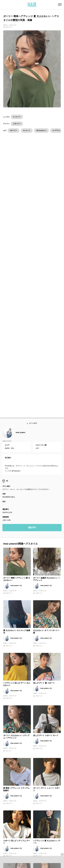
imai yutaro (20, 344)
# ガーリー (17, 124)
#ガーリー (14, 130)
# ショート (17, 117)
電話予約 (32, 439)
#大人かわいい (41, 130)
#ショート (27, 130)
